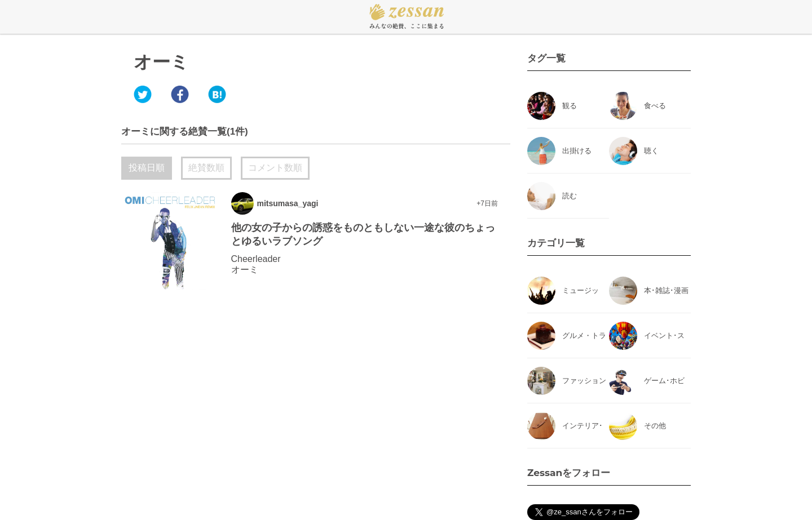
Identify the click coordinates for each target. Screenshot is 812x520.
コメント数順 (275, 168)
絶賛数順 (206, 168)
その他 (655, 426)
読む (570, 196)
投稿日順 (147, 168)
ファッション (584, 381)
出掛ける (577, 151)
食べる (655, 106)
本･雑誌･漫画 (666, 290)
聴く (651, 151)
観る (570, 106)
